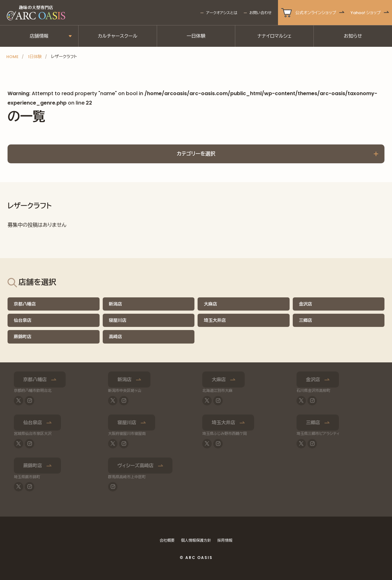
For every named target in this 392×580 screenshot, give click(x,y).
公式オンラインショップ (316, 13)
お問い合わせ (261, 13)
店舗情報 (39, 36)
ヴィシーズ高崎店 (136, 466)
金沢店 (306, 304)
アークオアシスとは (222, 13)
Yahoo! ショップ (366, 13)
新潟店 (116, 304)
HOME (12, 57)
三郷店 (306, 320)
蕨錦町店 (23, 337)
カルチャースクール (117, 36)
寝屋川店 (118, 320)
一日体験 (196, 36)
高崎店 (116, 337)
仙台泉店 (23, 320)
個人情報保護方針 (196, 540)
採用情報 (225, 540)
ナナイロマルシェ (274, 36)
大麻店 (210, 304)
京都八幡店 (25, 304)
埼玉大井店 (215, 320)
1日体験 (35, 57)
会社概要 (167, 540)
